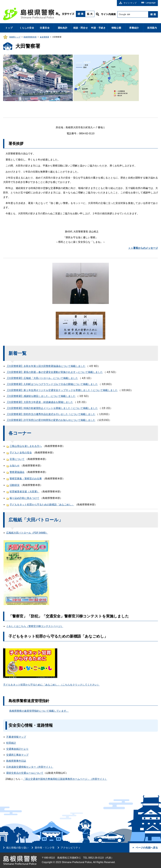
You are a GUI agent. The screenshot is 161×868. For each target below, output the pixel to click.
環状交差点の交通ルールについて (25, 773)
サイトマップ (128, 3)
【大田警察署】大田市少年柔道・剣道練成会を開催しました (40, 402)
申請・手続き (98, 28)
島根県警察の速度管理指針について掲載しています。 (39, 711)
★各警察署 (44, 37)
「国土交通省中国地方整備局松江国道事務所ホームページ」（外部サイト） (65, 779)
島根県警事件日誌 (16, 761)
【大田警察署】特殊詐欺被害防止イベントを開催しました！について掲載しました (52, 408)
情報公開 (116, 28)
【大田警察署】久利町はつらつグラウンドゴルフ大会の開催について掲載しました (52, 384)
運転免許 (63, 28)
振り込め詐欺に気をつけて (24, 498)
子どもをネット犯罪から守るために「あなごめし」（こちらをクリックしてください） (51, 685)
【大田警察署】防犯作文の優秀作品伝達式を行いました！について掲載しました (51, 414)
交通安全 (45, 28)
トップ (9, 28)
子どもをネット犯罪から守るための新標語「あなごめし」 (42, 505)
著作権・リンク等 (45, 848)
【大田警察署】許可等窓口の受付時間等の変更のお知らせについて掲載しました (51, 420)
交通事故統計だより (17, 749)
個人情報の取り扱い (17, 848)
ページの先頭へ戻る (145, 848)
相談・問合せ (81, 28)
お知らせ (15, 466)
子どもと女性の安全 (21, 453)
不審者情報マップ (16, 737)
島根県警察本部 (30, 37)
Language (148, 3)
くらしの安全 (27, 28)
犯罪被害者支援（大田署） (24, 492)
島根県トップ (15, 37)
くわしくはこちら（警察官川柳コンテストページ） (35, 626)
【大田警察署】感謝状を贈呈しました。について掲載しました (41, 396)
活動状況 (15, 485)
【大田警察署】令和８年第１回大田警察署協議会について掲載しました (46, 366)
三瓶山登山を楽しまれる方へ (26, 446)
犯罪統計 (11, 743)
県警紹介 (134, 28)
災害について (17, 459)
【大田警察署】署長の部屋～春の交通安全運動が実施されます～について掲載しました (54, 372)
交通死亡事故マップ (17, 755)
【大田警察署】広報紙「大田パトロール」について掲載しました (42, 378)
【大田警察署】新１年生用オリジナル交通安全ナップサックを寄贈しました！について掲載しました (62, 390)
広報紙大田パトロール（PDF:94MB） (27, 533)
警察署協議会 (17, 472)
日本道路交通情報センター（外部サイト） (30, 767)
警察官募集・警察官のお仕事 (26, 479)
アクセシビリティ (71, 848)
